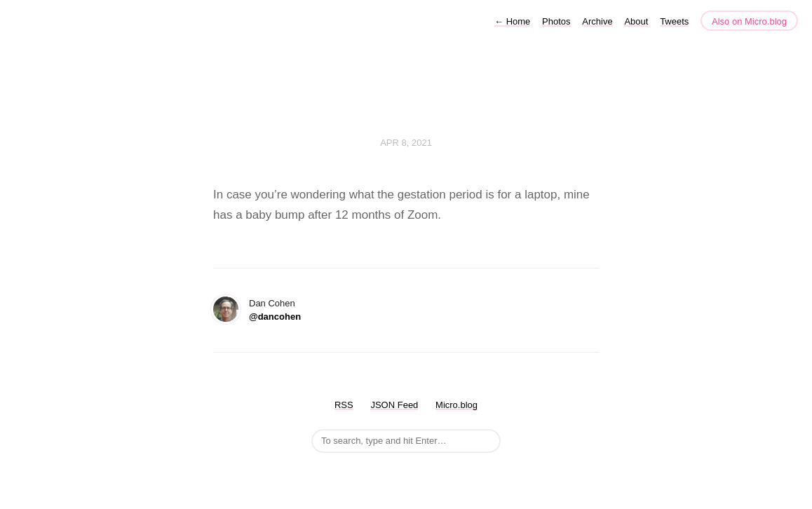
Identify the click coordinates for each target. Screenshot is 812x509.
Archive (597, 21)
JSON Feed (394, 405)
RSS (344, 405)
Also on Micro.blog (749, 21)
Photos (556, 21)
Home (512, 21)
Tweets (674, 21)
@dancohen (275, 317)
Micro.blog (456, 405)
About (636, 21)
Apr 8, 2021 (406, 143)
